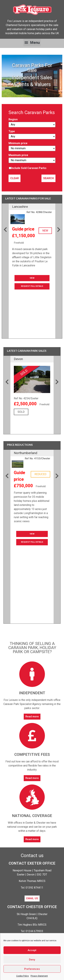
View (32, 278)
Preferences (32, 969)
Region (32, 123)
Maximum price (32, 158)
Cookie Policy (23, 976)
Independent (32, 693)
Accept (32, 950)
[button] (32, 42)
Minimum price (32, 147)
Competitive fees (32, 754)
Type (32, 135)
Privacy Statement (39, 976)
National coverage (32, 816)
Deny (32, 960)
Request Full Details (32, 286)
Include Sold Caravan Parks (29, 168)
